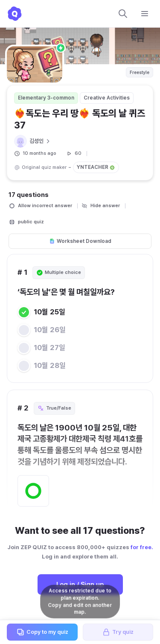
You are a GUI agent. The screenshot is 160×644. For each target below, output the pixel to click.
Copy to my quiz (42, 632)
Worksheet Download (80, 241)
